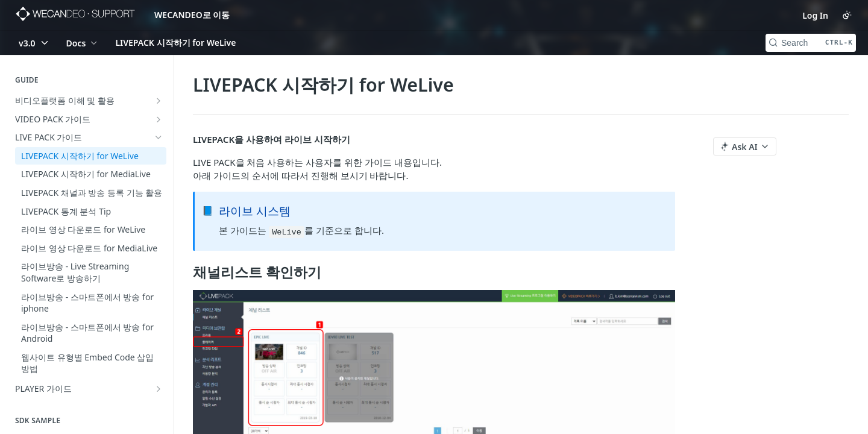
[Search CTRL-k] (811, 43)
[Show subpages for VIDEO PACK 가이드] (159, 119)
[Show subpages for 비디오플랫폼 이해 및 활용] (159, 101)
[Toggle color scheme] (847, 15)
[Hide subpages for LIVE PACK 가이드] (159, 137)
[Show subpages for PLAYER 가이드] (159, 389)
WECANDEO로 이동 (192, 15)
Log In (815, 15)
